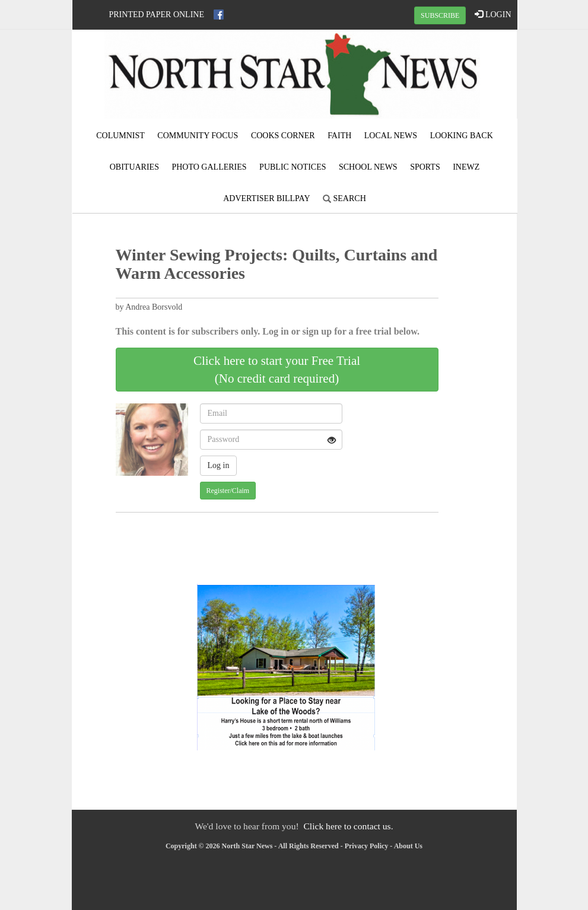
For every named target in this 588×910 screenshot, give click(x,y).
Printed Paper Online (157, 15)
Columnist (120, 136)
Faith (339, 136)
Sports (425, 167)
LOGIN (493, 14)
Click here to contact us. (348, 826)
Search (344, 198)
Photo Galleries (209, 167)
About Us (408, 846)
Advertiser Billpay (266, 198)
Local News (391, 136)
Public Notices (293, 167)
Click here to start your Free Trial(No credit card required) (277, 370)
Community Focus (198, 136)
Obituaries (134, 167)
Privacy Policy (367, 846)
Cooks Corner (283, 136)
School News (368, 167)
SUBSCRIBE (440, 15)
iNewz (466, 167)
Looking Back (462, 136)
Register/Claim (228, 491)
